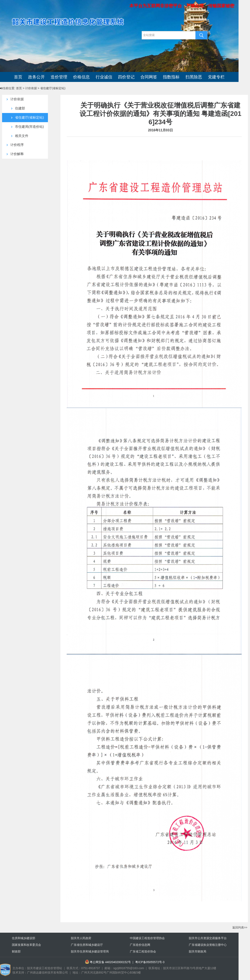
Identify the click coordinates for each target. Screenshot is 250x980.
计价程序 (14, 145)
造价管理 (59, 77)
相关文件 (18, 136)
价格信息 (81, 77)
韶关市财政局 (197, 951)
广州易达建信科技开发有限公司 (47, 972)
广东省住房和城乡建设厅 (87, 945)
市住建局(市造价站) (26, 127)
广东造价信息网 (140, 945)
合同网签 (149, 77)
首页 (18, 77)
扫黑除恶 (194, 77)
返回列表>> (240, 927)
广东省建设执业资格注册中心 (208, 945)
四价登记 (126, 77)
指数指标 (171, 77)
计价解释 (14, 154)
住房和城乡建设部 (24, 938)
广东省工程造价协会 (143, 951)
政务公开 (36, 77)
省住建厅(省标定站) (26, 118)
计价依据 (14, 99)
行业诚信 (104, 77)
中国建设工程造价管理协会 (147, 938)
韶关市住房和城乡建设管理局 (90, 951)
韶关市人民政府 (81, 938)
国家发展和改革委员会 (26, 945)
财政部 (16, 951)
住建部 (17, 108)
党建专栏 (216, 77)
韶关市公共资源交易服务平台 (208, 938)
